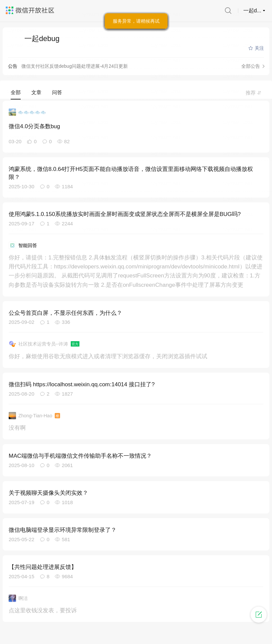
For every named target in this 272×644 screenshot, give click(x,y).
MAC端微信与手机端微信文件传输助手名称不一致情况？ (80, 456)
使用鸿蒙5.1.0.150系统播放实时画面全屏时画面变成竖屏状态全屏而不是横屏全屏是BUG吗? (125, 214)
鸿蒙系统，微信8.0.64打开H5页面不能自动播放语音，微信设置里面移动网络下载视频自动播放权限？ (131, 173)
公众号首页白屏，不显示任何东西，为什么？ (65, 313)
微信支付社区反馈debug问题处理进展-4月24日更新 (75, 66)
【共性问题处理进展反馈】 (43, 567)
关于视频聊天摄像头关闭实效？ (48, 493)
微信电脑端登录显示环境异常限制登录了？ (63, 530)
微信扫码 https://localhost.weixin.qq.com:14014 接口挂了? (82, 384)
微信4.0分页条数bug (34, 126)
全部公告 (251, 66)
